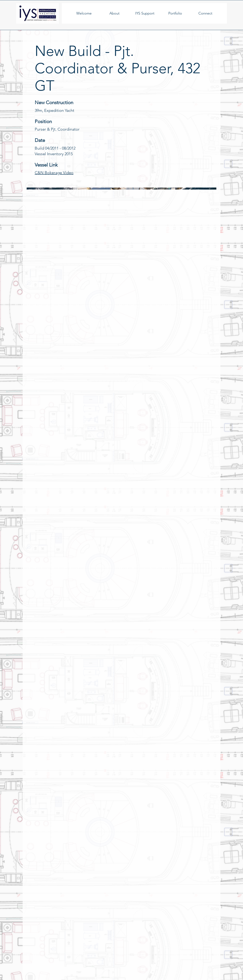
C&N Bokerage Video (54, 173)
